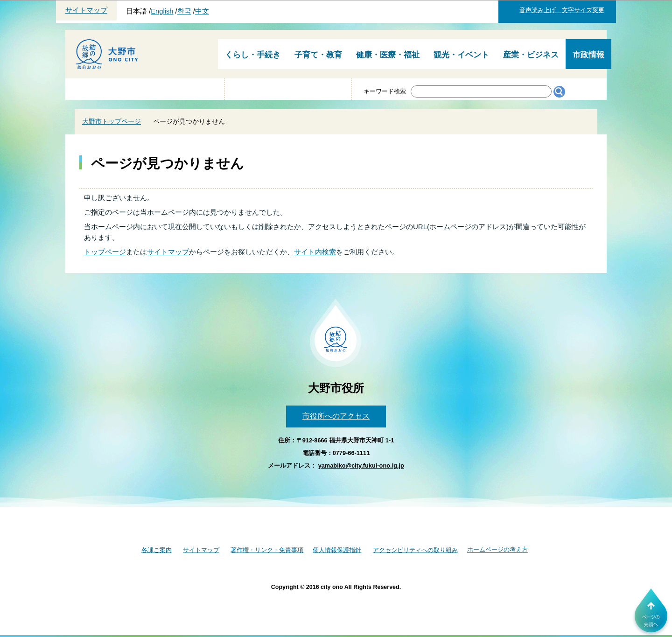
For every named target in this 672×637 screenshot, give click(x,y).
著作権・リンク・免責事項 (267, 550)
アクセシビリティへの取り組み (415, 550)
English (162, 11)
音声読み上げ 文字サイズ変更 (562, 10)
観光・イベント (461, 55)
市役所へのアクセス (336, 416)
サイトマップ (86, 10)
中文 (202, 11)
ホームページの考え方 (497, 549)
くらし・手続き (253, 55)
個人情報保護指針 (337, 550)
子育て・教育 (318, 55)
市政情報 (588, 55)
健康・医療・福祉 (388, 55)
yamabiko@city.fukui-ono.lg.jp (361, 465)
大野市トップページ (112, 121)
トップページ (105, 252)
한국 (184, 11)
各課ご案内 (157, 550)
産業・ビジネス (531, 55)
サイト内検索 (315, 252)
